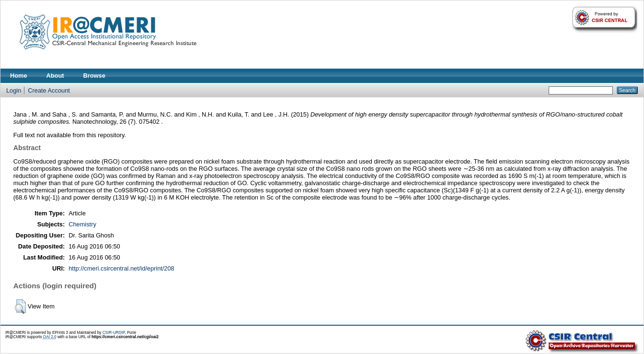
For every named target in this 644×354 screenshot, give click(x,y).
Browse (94, 76)
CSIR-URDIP (114, 333)
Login (14, 90)
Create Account (49, 90)
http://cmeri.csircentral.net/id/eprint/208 (121, 268)
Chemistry (82, 224)
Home (19, 76)
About (55, 76)
